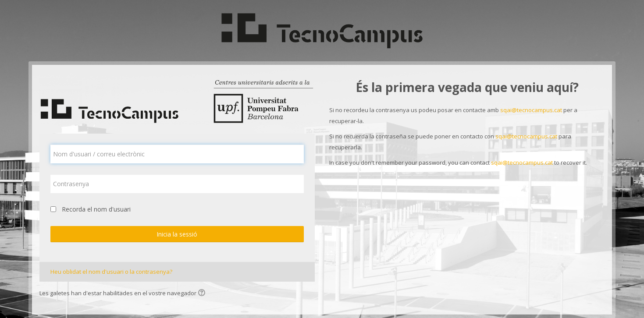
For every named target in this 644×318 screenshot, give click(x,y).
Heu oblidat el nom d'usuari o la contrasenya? (111, 272)
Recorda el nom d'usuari (96, 209)
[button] (203, 293)
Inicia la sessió (177, 234)
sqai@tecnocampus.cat (531, 110)
